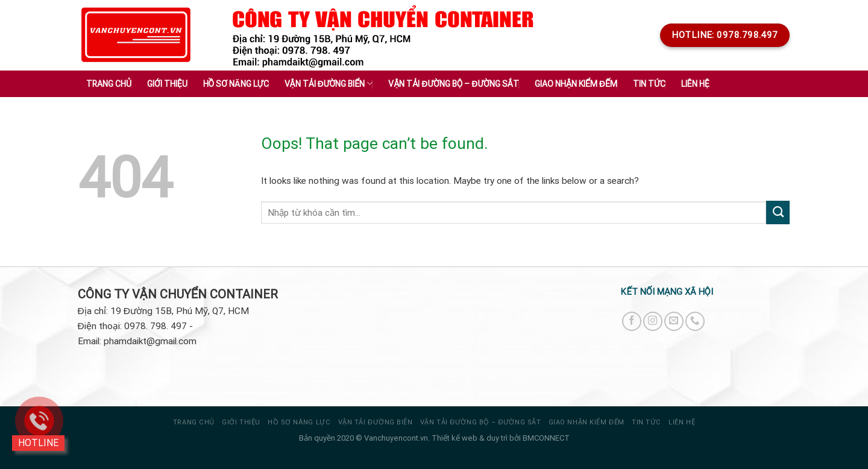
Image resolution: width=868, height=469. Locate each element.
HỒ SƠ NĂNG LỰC (299, 422)
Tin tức (646, 422)
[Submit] (778, 212)
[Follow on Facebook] (632, 321)
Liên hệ (695, 84)
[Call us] (695, 321)
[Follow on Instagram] (653, 321)
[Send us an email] (674, 321)
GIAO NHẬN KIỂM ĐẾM (587, 422)
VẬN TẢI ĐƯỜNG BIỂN (376, 422)
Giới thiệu (167, 84)
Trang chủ (109, 84)
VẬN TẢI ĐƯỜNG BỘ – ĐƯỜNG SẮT (480, 422)
